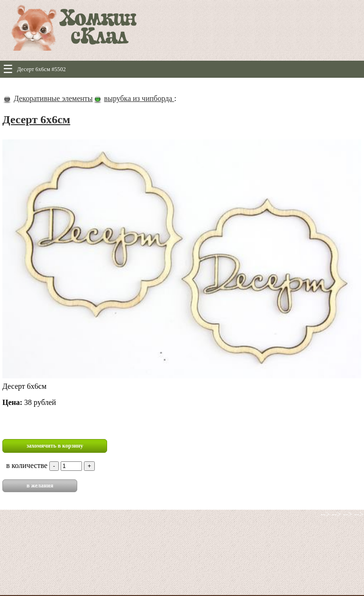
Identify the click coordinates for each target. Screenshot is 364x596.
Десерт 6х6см (36, 119)
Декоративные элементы (53, 98)
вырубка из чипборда (139, 98)
